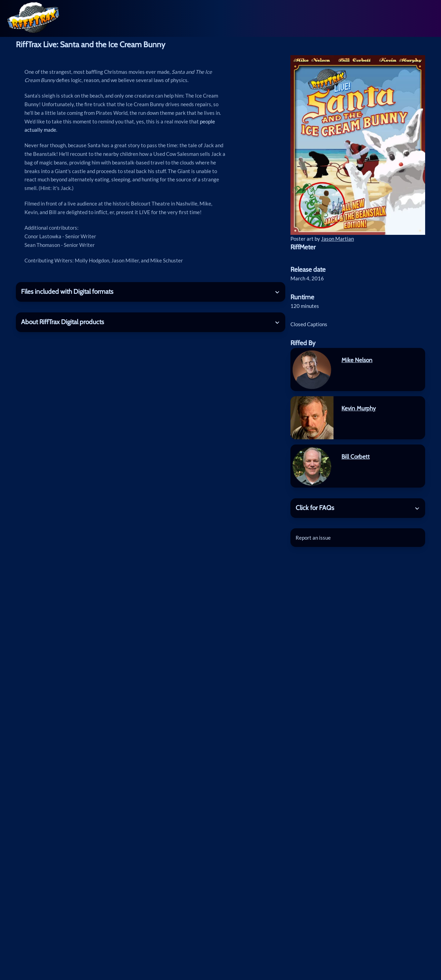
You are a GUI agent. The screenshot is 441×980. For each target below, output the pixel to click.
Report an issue (313, 538)
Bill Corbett (356, 456)
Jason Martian (337, 239)
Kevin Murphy (359, 408)
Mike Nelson (357, 360)
